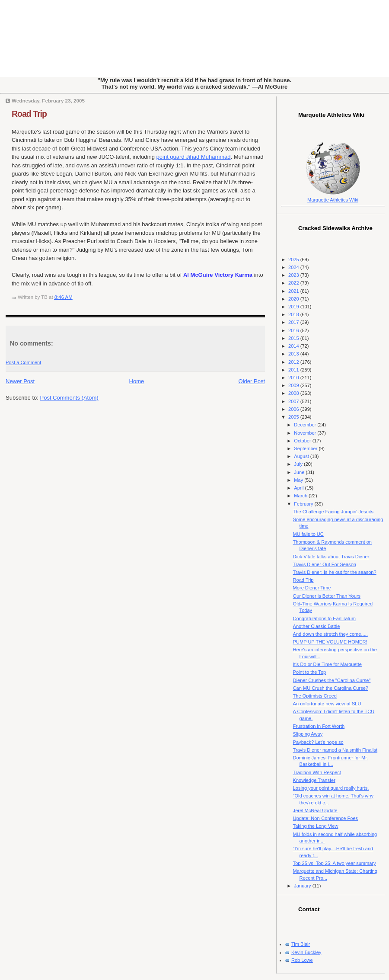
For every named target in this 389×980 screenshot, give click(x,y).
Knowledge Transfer (314, 780)
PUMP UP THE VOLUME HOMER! (330, 642)
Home (137, 381)
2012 (294, 362)
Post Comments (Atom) (69, 398)
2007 (294, 401)
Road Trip (29, 114)
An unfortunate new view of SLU (327, 704)
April (299, 488)
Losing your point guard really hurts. (331, 788)
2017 (294, 322)
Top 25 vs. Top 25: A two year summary (335, 863)
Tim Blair (301, 944)
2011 (294, 370)
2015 (294, 338)
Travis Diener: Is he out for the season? (335, 572)
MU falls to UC (308, 534)
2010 (294, 378)
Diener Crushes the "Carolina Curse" (332, 680)
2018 (294, 314)
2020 (294, 299)
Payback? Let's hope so (318, 742)
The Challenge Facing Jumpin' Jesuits (333, 512)
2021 (294, 291)
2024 (294, 267)
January (303, 886)
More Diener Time (312, 588)
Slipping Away (308, 734)
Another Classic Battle (317, 626)
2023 (294, 275)
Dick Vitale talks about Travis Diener (331, 557)
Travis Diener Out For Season (325, 564)
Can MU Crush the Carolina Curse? (331, 688)
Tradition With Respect (317, 772)
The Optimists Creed (315, 696)
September (306, 448)
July (299, 464)
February (304, 504)
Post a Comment (23, 362)
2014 (294, 346)
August (302, 456)
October (303, 441)
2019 (294, 307)
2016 (294, 330)
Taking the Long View (316, 826)
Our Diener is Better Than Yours (327, 596)
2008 (294, 393)
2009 (294, 385)
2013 (294, 354)
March (301, 496)
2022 (294, 283)
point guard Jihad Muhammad (194, 157)
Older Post (252, 381)
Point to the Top (310, 672)
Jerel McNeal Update (315, 810)
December (306, 425)
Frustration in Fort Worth (319, 726)
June (300, 472)
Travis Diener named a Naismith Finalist (335, 750)
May (299, 480)
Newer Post (20, 381)
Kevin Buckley (306, 952)
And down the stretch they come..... (330, 634)
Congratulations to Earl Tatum (324, 618)
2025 (294, 259)
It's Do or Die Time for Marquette (327, 664)
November (306, 433)
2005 (294, 417)
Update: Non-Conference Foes (325, 818)
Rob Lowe (302, 960)
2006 (294, 409)
